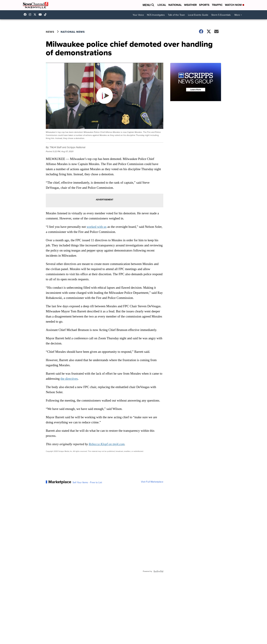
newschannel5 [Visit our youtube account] (41, 14)
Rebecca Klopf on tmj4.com (107, 444)
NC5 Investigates (156, 15)
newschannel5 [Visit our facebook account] (26, 14)
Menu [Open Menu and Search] (148, 5)
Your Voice (138, 15)
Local (162, 5)
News (50, 32)
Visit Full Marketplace (152, 482)
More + (238, 15)
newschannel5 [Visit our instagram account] (31, 14)
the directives (69, 379)
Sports (204, 5)
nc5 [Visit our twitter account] (36, 14)
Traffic (217, 5)
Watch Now (235, 5)
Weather (190, 5)
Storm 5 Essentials (221, 15)
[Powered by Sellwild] (158, 571)
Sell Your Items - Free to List (87, 483)
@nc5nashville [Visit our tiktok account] (46, 14)
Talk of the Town (176, 15)
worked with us (97, 227)
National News (73, 32)
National (175, 5)
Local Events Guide (198, 15)
